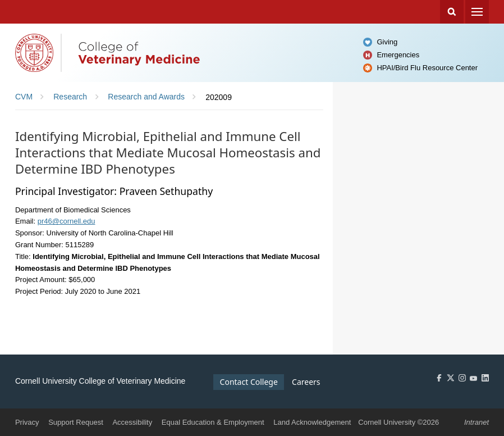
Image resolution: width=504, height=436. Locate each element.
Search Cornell (452, 12)
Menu (477, 12)
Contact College (249, 382)
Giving (387, 42)
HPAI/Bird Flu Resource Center (427, 68)
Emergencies (398, 55)
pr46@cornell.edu (67, 221)
